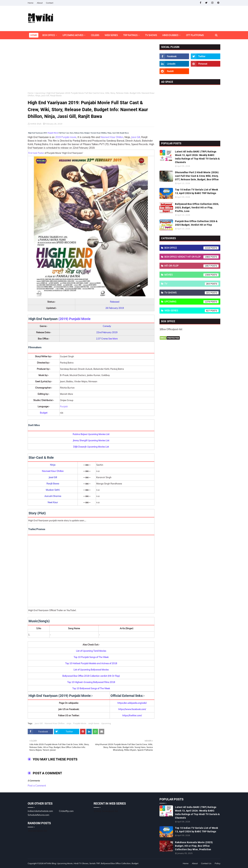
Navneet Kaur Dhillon (112, 137)
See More (113, 339)
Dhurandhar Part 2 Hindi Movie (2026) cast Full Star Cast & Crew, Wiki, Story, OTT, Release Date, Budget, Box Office (197, 176)
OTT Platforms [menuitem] (195, 35)
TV (191, 284)
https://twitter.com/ (132, 715)
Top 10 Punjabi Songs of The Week (91, 657)
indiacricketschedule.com (40, 811)
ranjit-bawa (94, 723)
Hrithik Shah (36, 124)
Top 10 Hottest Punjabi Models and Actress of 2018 (91, 663)
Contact (50, 3)
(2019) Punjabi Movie (75, 319)
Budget (44, 413)
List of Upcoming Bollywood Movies (91, 670)
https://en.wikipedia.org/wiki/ (132, 703)
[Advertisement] (91, 68)
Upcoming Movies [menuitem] (73, 35)
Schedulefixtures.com (38, 815)
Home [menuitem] (34, 35)
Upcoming (40, 93)
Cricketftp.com (66, 811)
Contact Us (206, 863)
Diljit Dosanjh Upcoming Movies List (91, 447)
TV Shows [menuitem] (151, 35)
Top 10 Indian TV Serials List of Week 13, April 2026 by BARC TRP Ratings (197, 191)
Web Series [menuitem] (111, 35)
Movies (191, 275)
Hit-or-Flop (191, 266)
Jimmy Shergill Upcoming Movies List (91, 440)
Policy (218, 863)
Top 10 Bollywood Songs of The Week (91, 688)
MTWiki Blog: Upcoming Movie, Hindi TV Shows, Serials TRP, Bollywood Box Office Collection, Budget (91, 863)
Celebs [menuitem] (95, 35)
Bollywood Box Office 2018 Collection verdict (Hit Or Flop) (91, 676)
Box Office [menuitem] (49, 35)
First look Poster (36, 153)
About (40, 3)
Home (31, 3)
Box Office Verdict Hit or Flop (191, 257)
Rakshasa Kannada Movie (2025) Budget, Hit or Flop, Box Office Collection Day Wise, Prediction (194, 846)
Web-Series (191, 311)
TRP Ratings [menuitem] (130, 35)
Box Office (191, 248)
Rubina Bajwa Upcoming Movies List (91, 434)
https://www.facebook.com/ (132, 709)
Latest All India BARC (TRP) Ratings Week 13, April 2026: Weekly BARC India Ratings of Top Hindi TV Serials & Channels (197, 157)
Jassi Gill (136, 137)
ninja (69, 723)
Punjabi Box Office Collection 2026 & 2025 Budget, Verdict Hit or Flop (196, 223)
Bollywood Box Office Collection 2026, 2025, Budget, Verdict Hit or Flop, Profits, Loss (197, 208)
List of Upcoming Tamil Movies (91, 651)
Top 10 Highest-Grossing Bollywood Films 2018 (91, 682)
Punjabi (64, 406)
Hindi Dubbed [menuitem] (170, 35)
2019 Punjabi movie (66, 137)
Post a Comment (37, 786)
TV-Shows (191, 293)
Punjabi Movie (53, 133)
